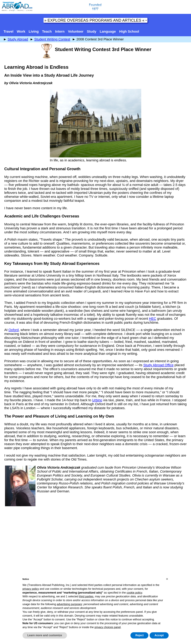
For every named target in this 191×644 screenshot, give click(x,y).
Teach (47, 31)
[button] (167, 579)
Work (21, 31)
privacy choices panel (108, 627)
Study (92, 31)
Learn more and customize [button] (45, 635)
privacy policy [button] (31, 589)
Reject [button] (139, 635)
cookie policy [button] (134, 593)
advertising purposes (69, 604)
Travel (8, 31)
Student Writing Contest (52, 39)
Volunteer (76, 31)
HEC (153, 319)
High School (129, 31)
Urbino (97, 400)
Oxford (13, 330)
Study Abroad (18, 39)
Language (108, 31)
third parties (86, 596)
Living (34, 31)
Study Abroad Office (158, 365)
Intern (60, 31)
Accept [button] (159, 635)
